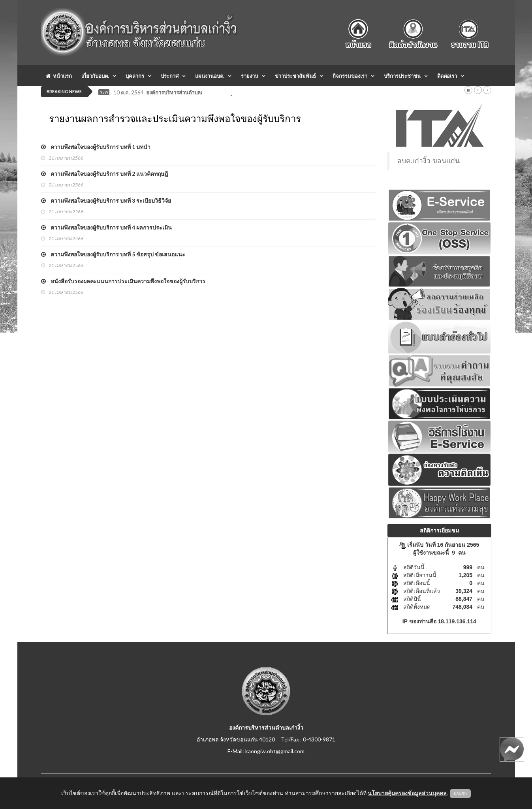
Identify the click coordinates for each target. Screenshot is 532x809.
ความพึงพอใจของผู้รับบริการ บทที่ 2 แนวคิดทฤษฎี (104, 174)
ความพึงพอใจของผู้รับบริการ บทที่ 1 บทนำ (96, 147)
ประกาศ (170, 76)
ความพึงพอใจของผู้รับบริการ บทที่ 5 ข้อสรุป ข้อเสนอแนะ (113, 254)
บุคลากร (135, 76)
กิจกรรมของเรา (350, 76)
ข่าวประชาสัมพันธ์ (295, 76)
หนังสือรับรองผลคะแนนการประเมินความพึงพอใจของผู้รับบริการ (123, 281)
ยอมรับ (460, 794)
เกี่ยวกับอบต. (95, 76)
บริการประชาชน (402, 76)
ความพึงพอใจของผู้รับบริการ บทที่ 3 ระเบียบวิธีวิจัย (106, 200)
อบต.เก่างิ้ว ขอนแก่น (429, 161)
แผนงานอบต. (210, 76)
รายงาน (250, 76)
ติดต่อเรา (447, 76)
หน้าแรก (59, 76)
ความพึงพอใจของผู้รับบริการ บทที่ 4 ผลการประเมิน (106, 227)
